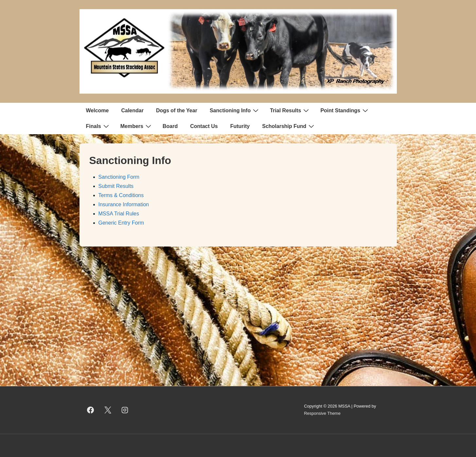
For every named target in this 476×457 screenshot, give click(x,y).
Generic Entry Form (121, 223)
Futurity (240, 126)
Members (137, 126)
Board (170, 126)
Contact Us (204, 126)
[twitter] (108, 410)
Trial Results (290, 110)
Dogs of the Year (177, 110)
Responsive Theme (322, 413)
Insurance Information (124, 204)
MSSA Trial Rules (119, 214)
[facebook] (91, 410)
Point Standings (345, 110)
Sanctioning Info (235, 110)
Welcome (97, 110)
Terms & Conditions (121, 195)
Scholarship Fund (289, 126)
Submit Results (116, 186)
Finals (98, 126)
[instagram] (125, 410)
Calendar (132, 110)
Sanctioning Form (119, 177)
